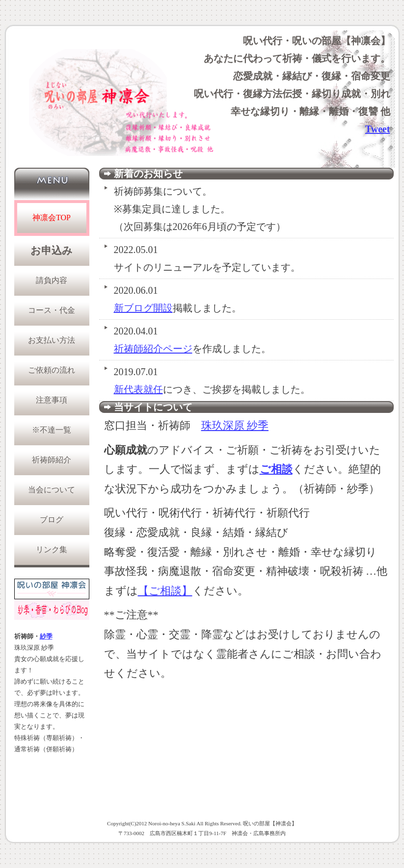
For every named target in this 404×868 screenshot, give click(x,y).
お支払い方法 (52, 340)
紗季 (46, 637)
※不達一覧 (52, 430)
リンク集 (52, 549)
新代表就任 (138, 389)
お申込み (52, 251)
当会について (52, 490)
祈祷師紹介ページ (153, 349)
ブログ (52, 520)
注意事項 (52, 400)
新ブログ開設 (143, 308)
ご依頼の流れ (52, 370)
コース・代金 (52, 310)
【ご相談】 (165, 591)
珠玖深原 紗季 (235, 425)
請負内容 (52, 280)
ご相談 (276, 469)
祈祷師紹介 (52, 460)
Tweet (378, 129)
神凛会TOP (52, 217)
